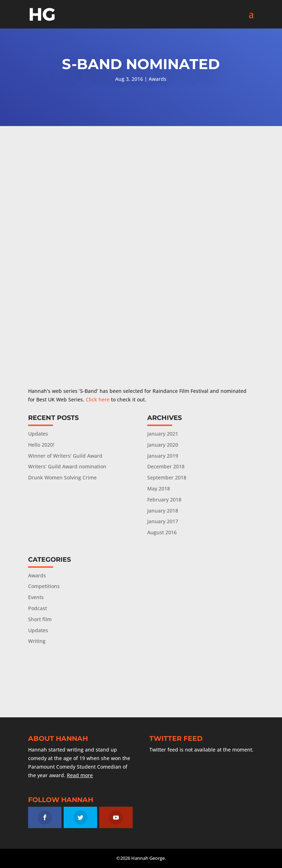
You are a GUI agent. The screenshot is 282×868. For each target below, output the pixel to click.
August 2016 (162, 532)
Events (36, 597)
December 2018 (166, 466)
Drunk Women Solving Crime (62, 477)
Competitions (44, 586)
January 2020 (163, 445)
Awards (158, 79)
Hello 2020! (41, 445)
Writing (37, 641)
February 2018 (164, 500)
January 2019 (163, 456)
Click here (98, 399)
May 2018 (159, 488)
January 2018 (163, 511)
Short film (40, 619)
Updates (38, 434)
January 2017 (163, 521)
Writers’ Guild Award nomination (67, 466)
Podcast (38, 608)
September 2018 (167, 477)
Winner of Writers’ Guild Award (65, 456)
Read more (80, 775)
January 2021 (163, 434)
